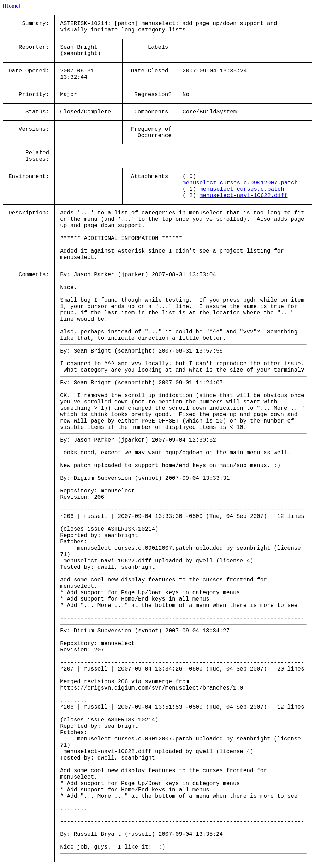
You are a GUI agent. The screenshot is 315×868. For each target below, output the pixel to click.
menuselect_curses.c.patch (242, 189)
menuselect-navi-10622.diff (244, 196)
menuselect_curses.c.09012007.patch (240, 183)
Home (11, 6)
